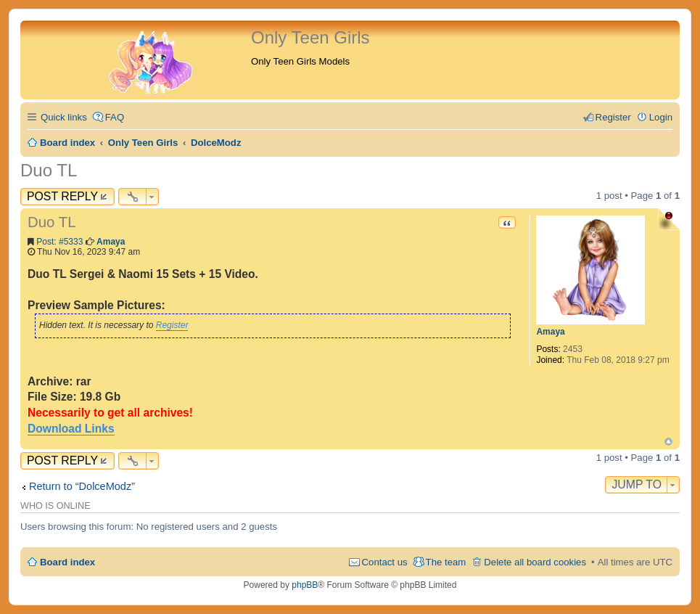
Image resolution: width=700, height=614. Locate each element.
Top (668, 442)
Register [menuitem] (613, 117)
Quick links (64, 117)
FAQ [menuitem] (115, 117)
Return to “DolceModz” (82, 486)
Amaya (550, 332)
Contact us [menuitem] (385, 562)
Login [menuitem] (661, 117)
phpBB (305, 585)
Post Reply (62, 196)
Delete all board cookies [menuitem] (535, 562)
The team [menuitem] (446, 562)
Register (172, 325)
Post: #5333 (59, 242)
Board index (67, 562)
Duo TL (49, 170)
